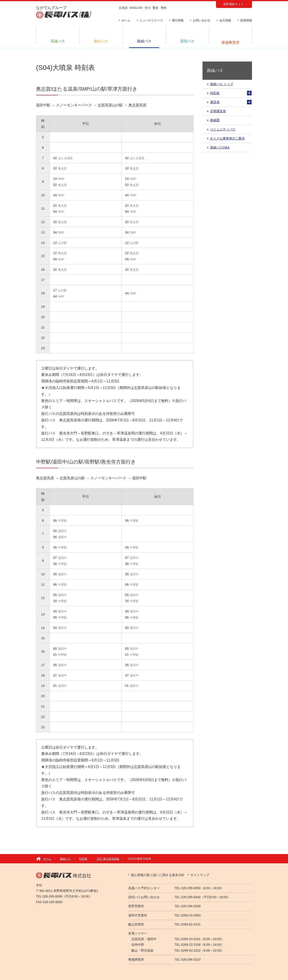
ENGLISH (136, 8)
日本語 (123, 8)
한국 (148, 8)
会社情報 (225, 20)
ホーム (126, 20)
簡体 (164, 8)
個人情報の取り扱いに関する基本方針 (158, 875)
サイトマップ (200, 875)
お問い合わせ (202, 20)
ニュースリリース (151, 20)
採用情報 (246, 20)
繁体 (155, 8)
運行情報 (178, 20)
